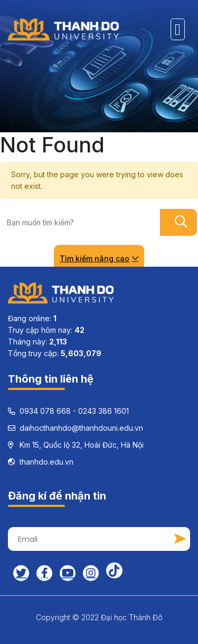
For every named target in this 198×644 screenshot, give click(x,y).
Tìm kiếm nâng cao (99, 258)
